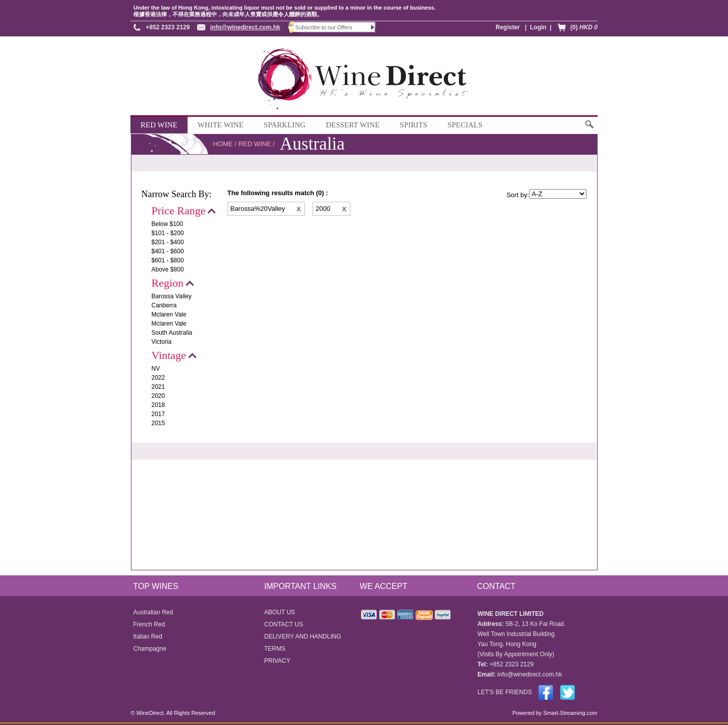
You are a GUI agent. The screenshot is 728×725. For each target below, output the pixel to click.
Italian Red (148, 637)
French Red (149, 624)
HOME (223, 144)
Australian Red (153, 612)
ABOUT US (280, 612)
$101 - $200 (168, 233)
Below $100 (168, 224)
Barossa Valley (172, 296)
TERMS (275, 649)
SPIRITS (414, 125)
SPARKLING (285, 125)
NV (156, 369)
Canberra (164, 305)
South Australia (172, 333)
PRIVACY (278, 661)
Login (538, 27)
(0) (584, 27)
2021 (158, 387)
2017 (158, 414)
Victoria (162, 342)
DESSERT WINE (352, 125)
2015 (158, 423)
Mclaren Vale (169, 314)
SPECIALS (465, 125)
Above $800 (168, 269)
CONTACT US (284, 624)
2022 (158, 378)
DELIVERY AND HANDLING (303, 637)
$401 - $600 (168, 251)
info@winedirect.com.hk (245, 27)
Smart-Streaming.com (569, 713)
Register (508, 27)
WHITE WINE (221, 125)
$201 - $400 (168, 242)
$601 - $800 (168, 260)
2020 (158, 396)
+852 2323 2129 (168, 27)
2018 (158, 405)
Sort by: (518, 195)
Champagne (150, 649)
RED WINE (159, 125)
